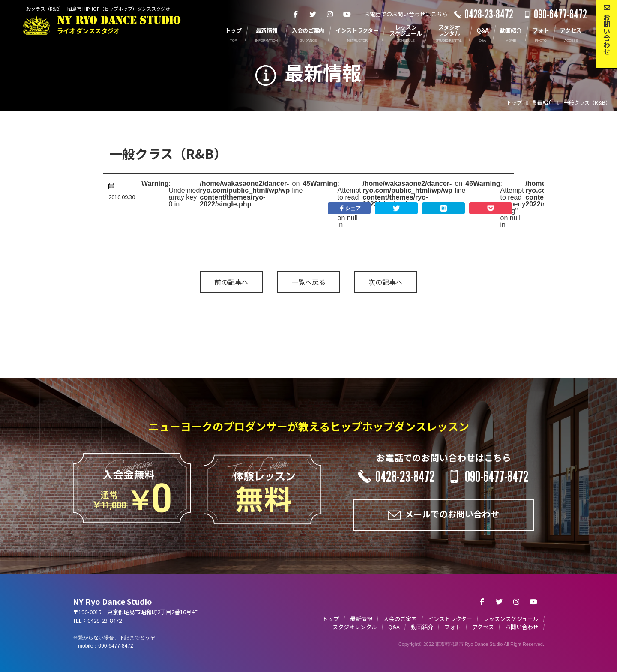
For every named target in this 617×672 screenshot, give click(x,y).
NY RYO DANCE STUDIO (119, 25)
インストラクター (450, 619)
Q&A (394, 627)
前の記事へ (231, 282)
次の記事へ (386, 282)
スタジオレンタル (355, 627)
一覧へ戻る (308, 282)
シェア (349, 208)
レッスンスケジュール (511, 619)
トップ (331, 619)
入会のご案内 (400, 619)
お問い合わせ (522, 627)
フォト (453, 627)
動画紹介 (422, 627)
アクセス (483, 627)
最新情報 (361, 619)
